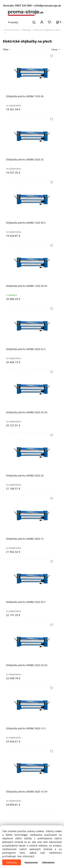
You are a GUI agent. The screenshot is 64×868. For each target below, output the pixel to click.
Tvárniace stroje (11, 30)
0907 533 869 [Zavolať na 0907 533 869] (23, 5)
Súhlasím (12, 862)
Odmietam (48, 862)
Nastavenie (31, 862)
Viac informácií (26, 856)
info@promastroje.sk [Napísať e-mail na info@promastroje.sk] (48, 5)
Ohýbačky (26, 30)
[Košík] (59, 22)
